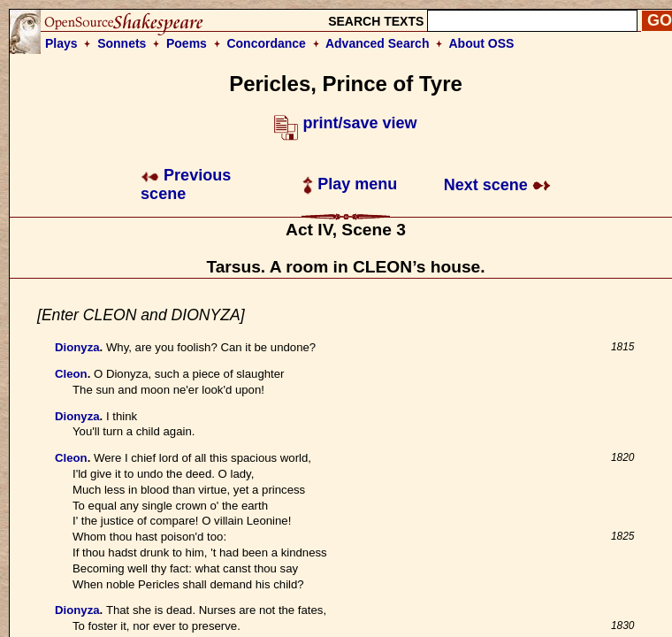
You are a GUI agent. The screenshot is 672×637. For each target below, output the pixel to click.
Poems (187, 43)
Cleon (71, 374)
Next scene (497, 185)
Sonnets (122, 43)
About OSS (482, 43)
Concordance (266, 43)
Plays (61, 43)
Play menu (350, 184)
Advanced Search (378, 43)
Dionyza (77, 347)
